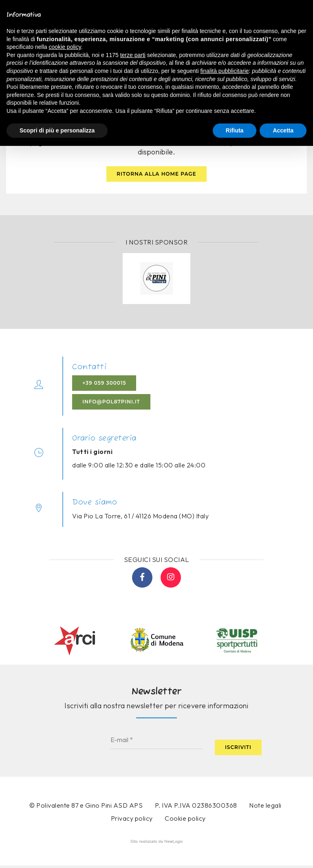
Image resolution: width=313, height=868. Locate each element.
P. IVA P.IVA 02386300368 (196, 807)
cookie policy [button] (65, 47)
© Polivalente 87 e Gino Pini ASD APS (86, 807)
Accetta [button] (283, 130)
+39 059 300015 (105, 384)
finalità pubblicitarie (224, 71)
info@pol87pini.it (112, 403)
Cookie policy (185, 820)
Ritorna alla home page (156, 175)
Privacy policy (132, 820)
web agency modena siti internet (157, 843)
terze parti (133, 55)
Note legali (265, 807)
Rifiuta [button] (235, 130)
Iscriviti (238, 748)
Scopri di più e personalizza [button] (57, 130)
